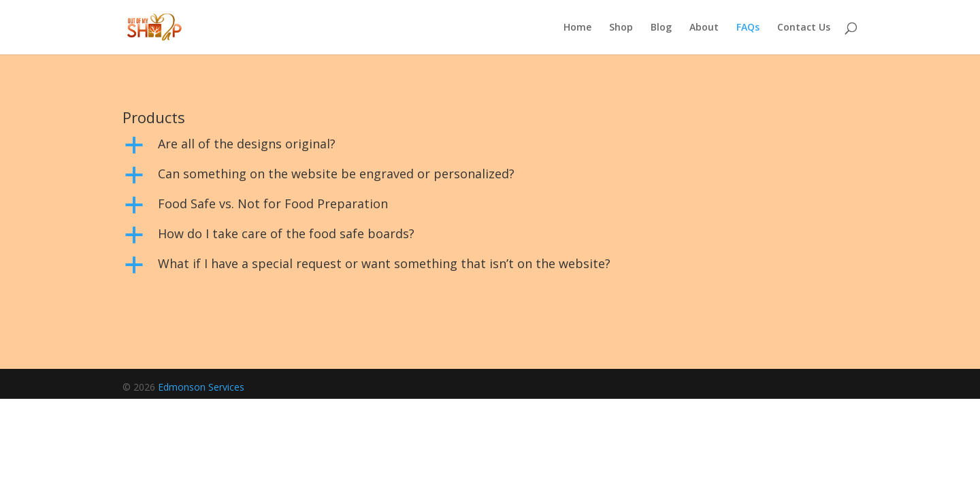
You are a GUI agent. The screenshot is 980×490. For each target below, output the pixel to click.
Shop (621, 28)
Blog (661, 28)
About (704, 28)
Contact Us (804, 28)
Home (577, 28)
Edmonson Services (201, 387)
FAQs (748, 28)
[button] (490, 147)
